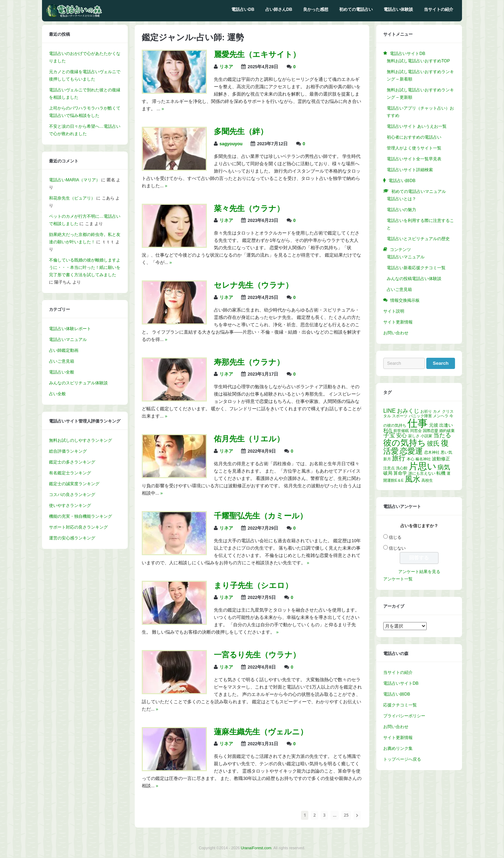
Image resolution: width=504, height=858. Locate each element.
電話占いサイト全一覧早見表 (414, 159)
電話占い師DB (397, 694)
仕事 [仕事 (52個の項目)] (418, 423)
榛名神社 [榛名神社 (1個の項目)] (423, 459)
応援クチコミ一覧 (400, 705)
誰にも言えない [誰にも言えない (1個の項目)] (422, 473)
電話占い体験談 (398, 9)
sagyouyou (231, 144)
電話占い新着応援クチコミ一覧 (416, 268)
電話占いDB (243, 9)
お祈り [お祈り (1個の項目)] (426, 411)
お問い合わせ (396, 333)
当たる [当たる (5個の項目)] (442, 435)
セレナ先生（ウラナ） (253, 285)
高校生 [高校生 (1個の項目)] (427, 480)
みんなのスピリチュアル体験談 (78, 383)
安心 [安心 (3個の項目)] (401, 435)
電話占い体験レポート (70, 329)
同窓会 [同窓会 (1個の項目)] (416, 431)
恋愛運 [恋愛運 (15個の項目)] (411, 451)
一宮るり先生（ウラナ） (257, 655)
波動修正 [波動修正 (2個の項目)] (441, 459)
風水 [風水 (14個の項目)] (413, 479)
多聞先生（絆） (241, 131)
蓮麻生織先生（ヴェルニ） (261, 732)
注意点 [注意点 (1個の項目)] (389, 468)
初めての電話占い (356, 9)
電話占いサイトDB (401, 683)
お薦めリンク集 (398, 748)
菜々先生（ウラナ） (249, 208)
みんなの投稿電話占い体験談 (414, 279)
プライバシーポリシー (404, 716)
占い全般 (57, 394)
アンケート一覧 (398, 579)
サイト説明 (394, 311)
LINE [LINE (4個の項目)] (389, 411)
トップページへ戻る (402, 759)
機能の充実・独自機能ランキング (80, 516)
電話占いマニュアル (68, 340)
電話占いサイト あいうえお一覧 (417, 126)
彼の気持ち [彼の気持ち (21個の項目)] (405, 443)
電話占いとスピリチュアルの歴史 (418, 239)
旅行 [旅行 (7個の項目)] (399, 458)
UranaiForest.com (256, 848)
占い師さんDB (279, 9)
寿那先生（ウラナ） (249, 362)
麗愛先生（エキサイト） (257, 54)
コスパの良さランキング (72, 495)
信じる (395, 537)
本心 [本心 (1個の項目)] (411, 459)
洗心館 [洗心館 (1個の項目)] (402, 468)
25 (346, 815)
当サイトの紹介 (439, 9)
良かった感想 (316, 9)
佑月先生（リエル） (249, 439)
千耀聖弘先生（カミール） (261, 516)
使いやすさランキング (70, 505)
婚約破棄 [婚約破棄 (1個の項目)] (447, 431)
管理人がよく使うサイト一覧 (414, 148)
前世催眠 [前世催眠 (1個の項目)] (401, 431)
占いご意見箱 (62, 361)
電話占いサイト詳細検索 (410, 170)
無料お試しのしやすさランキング (80, 440)
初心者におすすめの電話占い (414, 137)
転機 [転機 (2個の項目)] (441, 473)
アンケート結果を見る (419, 572)
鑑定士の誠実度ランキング (74, 484)
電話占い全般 (62, 372)
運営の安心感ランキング (72, 538)
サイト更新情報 (398, 322)
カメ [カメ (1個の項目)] (437, 411)
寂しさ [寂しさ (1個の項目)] (414, 436)
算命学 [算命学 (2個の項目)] (400, 473)
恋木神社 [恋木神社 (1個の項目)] (432, 452)
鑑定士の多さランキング (72, 462)
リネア (226, 67)
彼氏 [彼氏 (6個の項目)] (433, 444)
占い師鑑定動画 (64, 350)
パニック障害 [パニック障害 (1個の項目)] (420, 416)
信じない (397, 548)
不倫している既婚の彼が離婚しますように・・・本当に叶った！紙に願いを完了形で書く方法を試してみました (85, 267)
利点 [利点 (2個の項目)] (388, 430)
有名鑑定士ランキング (70, 473)
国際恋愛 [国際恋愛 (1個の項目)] (430, 431)
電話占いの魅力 (401, 210)
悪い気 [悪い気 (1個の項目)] (446, 452)
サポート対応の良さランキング (78, 527)
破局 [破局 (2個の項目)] (388, 473)
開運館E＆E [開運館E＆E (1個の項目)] (393, 480)
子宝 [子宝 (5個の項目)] (389, 435)
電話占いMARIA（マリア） (75, 180)
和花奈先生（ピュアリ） (72, 198)
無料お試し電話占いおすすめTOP (418, 61)
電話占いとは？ (401, 199)
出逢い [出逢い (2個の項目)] (446, 425)
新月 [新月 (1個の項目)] (387, 459)
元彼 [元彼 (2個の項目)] (434, 425)
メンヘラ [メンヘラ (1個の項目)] (441, 416)
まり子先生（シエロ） (253, 585)
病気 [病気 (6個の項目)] (444, 467)
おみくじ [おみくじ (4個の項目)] (408, 411)
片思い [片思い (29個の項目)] (423, 466)
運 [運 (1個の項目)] (449, 473)
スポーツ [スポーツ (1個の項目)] (400, 416)
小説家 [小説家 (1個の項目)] (426, 436)
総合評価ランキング (68, 451)
